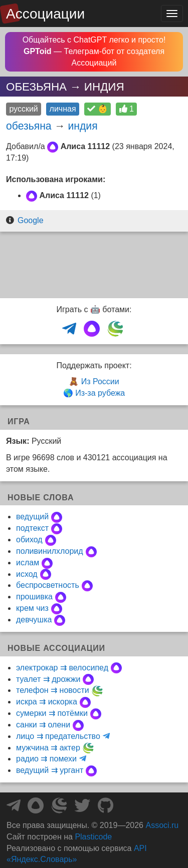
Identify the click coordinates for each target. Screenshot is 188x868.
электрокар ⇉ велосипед (62, 668)
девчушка (34, 620)
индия (83, 126)
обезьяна (29, 126)
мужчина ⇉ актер (48, 748)
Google (31, 220)
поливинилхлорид (50, 551)
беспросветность (48, 585)
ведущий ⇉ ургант (50, 770)
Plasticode (93, 837)
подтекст (32, 528)
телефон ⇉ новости (53, 690)
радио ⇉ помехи (46, 759)
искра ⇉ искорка (47, 702)
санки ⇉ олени (43, 725)
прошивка (34, 597)
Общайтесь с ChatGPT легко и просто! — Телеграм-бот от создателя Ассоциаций (94, 51)
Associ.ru (162, 825)
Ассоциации (45, 14)
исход (27, 574)
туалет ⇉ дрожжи (48, 679)
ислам (28, 563)
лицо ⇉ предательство (58, 736)
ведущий (32, 517)
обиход (29, 540)
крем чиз (32, 608)
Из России (100, 381)
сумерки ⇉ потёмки (52, 713)
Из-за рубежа (100, 393)
